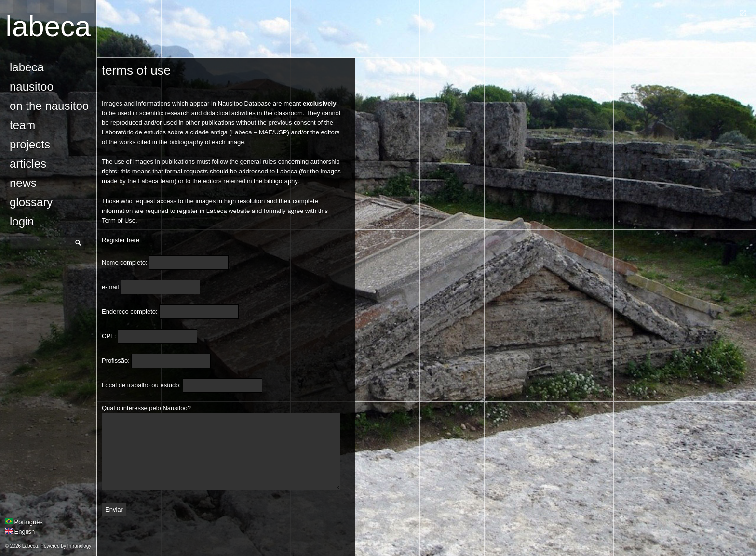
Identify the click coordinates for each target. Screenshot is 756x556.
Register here (121, 240)
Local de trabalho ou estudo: (141, 385)
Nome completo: (125, 262)
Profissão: (116, 361)
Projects (30, 144)
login (22, 221)
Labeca (48, 26)
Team (22, 125)
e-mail (110, 287)
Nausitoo (32, 86)
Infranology (79, 546)
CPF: (109, 336)
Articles (28, 164)
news (23, 183)
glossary (31, 202)
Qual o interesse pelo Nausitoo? (146, 408)
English (20, 532)
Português (24, 522)
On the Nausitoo (49, 106)
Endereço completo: (130, 311)
